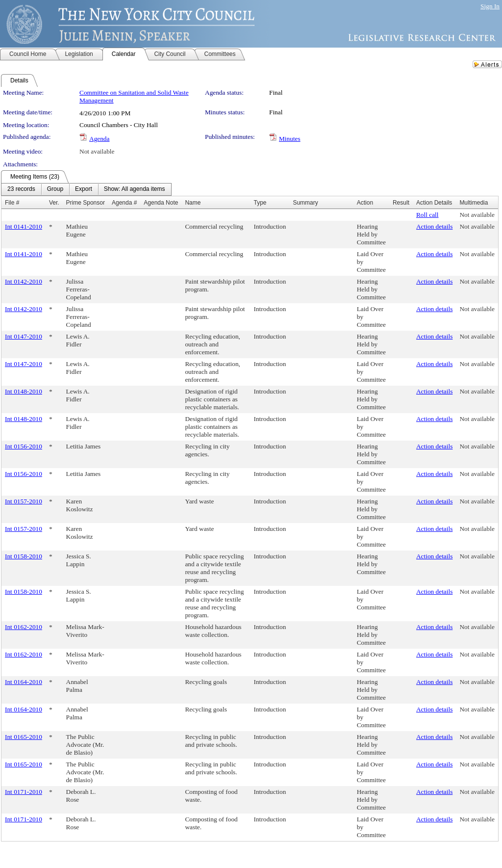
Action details (434, 226)
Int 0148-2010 (24, 391)
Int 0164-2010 (24, 682)
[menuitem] (21, 189)
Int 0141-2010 (24, 226)
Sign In (490, 6)
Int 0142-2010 (24, 281)
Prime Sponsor (86, 203)
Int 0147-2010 (24, 336)
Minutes (290, 139)
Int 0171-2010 (24, 792)
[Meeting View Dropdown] (135, 189)
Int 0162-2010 (24, 627)
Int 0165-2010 (24, 737)
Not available (97, 151)
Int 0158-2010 (24, 556)
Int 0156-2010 (24, 446)
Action (365, 203)
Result (401, 203)
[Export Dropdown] (84, 189)
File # (12, 203)
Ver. (54, 203)
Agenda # (124, 203)
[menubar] (86, 189)
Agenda (99, 139)
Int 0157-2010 (24, 501)
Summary (305, 203)
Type (260, 203)
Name (193, 203)
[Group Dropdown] (55, 189)
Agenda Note (161, 203)
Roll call (427, 215)
